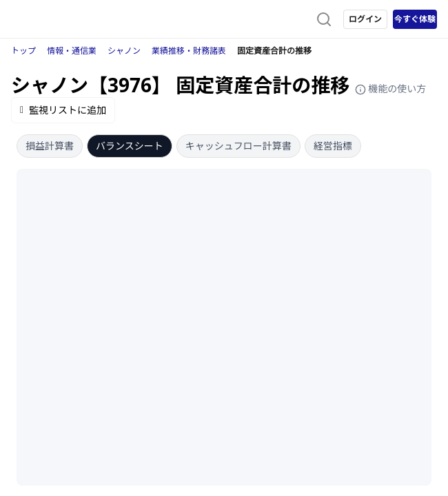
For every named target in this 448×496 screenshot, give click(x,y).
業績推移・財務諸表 (189, 51)
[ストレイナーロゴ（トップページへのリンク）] (66, 19)
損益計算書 (50, 146)
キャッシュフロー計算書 (238, 146)
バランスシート (130, 146)
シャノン (124, 51)
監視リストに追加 (63, 110)
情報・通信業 (72, 51)
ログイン (365, 19)
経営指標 (333, 146)
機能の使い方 (391, 89)
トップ (23, 51)
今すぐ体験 (415, 19)
